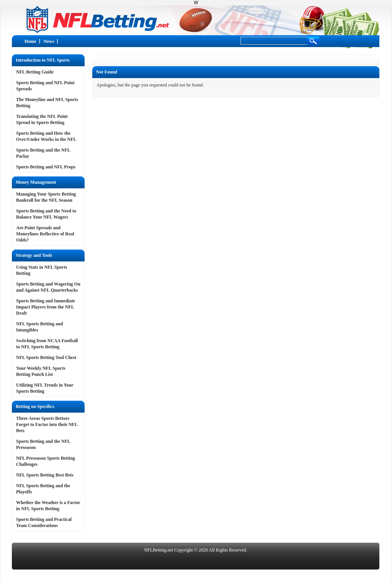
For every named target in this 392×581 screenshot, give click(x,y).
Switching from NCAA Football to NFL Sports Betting (47, 344)
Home (30, 41)
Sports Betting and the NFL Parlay (43, 153)
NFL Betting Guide (35, 72)
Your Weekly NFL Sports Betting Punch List (41, 371)
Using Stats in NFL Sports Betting (42, 270)
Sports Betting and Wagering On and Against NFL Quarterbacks (48, 287)
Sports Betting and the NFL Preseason (43, 444)
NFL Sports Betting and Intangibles (39, 327)
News (49, 41)
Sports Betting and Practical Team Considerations (44, 522)
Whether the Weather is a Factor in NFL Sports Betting (48, 506)
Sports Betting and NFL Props (46, 167)
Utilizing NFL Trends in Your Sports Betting (45, 388)
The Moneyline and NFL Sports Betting (47, 103)
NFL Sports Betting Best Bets (45, 475)
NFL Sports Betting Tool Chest (46, 357)
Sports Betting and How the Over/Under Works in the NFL (46, 136)
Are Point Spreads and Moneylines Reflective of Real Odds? (45, 234)
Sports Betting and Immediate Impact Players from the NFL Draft (46, 307)
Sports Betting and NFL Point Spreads (45, 86)
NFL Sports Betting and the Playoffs (43, 489)
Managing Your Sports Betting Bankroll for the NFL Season (46, 197)
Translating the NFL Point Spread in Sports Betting (42, 119)
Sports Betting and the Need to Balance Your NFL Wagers (46, 214)
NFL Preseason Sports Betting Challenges (46, 461)
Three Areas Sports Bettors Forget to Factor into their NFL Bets (47, 424)
